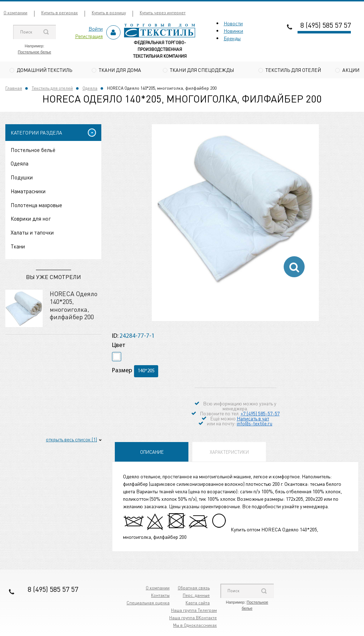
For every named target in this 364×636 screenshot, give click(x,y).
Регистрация (89, 36)
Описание (152, 453)
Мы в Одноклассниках (195, 626)
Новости (233, 23)
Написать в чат (253, 419)
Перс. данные (196, 596)
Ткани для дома (120, 70)
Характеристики (229, 453)
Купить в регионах (60, 13)
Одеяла (90, 88)
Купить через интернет (163, 13)
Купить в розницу (109, 13)
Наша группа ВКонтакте (193, 618)
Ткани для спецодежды (202, 70)
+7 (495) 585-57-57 (260, 414)
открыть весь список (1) (71, 440)
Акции (351, 70)
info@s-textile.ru (255, 424)
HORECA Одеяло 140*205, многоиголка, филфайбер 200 (74, 306)
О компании (15, 13)
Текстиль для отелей (293, 70)
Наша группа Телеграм (194, 611)
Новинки (233, 31)
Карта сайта (198, 603)
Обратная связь (194, 588)
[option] (235, 209)
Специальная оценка (148, 603)
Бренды (232, 38)
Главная (14, 88)
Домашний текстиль (44, 70)
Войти (96, 28)
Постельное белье (34, 52)
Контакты (160, 596)
